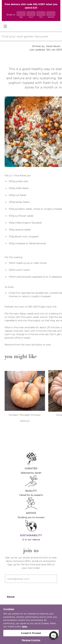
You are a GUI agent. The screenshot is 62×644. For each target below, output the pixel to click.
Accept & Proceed (31, 633)
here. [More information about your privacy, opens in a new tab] (25, 626)
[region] (31, 624)
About (31, 597)
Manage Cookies (31, 640)
